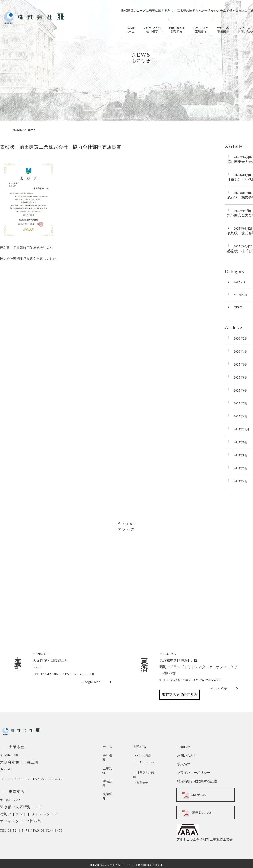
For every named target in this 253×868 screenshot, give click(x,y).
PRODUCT (177, 30)
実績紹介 (109, 781)
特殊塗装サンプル (200, 812)
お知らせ (183, 747)
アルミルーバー (145, 762)
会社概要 (109, 755)
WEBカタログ (197, 794)
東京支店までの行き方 (180, 695)
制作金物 (141, 775)
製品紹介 (140, 747)
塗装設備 (109, 773)
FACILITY (201, 30)
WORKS (223, 30)
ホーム (107, 747)
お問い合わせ (186, 755)
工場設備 (109, 764)
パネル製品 (142, 756)
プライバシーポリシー (193, 773)
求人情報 (183, 764)
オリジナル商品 (145, 768)
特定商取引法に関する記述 (196, 781)
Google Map (91, 682)
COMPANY (152, 30)
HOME (130, 30)
